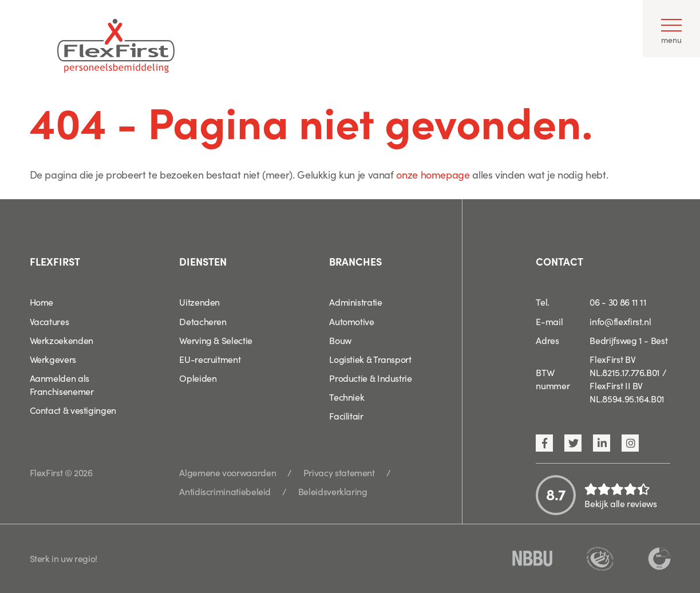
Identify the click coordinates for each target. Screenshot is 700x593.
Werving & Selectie (216, 340)
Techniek (347, 397)
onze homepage (433, 174)
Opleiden (198, 378)
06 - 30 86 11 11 (618, 302)
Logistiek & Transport (370, 359)
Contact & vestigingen (73, 410)
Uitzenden (199, 302)
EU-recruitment (210, 359)
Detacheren (203, 321)
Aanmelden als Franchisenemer (62, 384)
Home (42, 302)
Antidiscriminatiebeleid (225, 491)
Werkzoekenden (62, 340)
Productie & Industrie (370, 378)
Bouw (340, 340)
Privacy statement (339, 472)
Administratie (355, 302)
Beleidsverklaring (333, 491)
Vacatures (50, 321)
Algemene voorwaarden (228, 472)
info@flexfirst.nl (620, 321)
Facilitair (346, 416)
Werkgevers (53, 359)
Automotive (351, 321)
